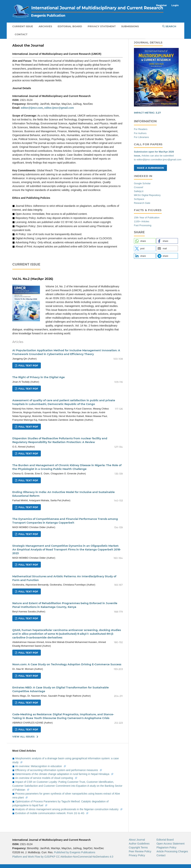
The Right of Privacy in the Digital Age (39, 377)
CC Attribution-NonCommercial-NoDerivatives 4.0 (85, 857)
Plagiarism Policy (166, 847)
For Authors (140, 133)
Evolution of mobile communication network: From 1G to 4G (50, 813)
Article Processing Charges (172, 851)
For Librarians (141, 137)
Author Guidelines (139, 844)
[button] (145, 241)
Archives (45, 26)
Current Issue (23, 26)
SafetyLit (139, 191)
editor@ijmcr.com (32, 108)
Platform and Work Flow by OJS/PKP (34, 857)
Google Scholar (142, 183)
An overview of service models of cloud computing (44, 778)
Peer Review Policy (140, 851)
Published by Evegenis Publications (75, 852)
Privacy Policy (137, 855)
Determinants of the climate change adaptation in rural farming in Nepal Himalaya (63, 774)
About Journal (137, 840)
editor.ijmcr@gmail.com (59, 108)
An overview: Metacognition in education (39, 766)
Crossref (138, 187)
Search (169, 26)
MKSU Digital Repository (147, 195)
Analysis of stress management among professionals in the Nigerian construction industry (67, 809)
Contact (21, 34)
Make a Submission (150, 168)
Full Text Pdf (28, 365)
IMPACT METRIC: (147, 113)
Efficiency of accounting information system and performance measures (57, 770)
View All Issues (23, 737)
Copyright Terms (138, 847)
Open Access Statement (170, 844)
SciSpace (139, 199)
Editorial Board (70, 26)
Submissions (130, 26)
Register (162, 5)
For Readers (141, 129)
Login (175, 5)
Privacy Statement (102, 26)
